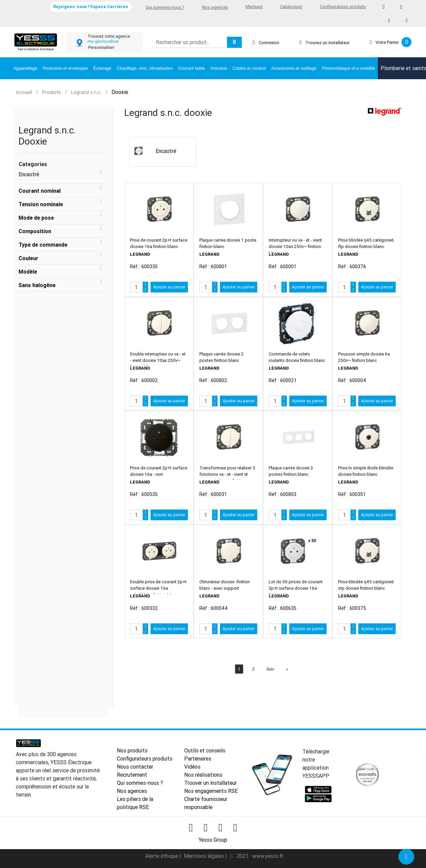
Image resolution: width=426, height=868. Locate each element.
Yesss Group (213, 840)
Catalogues (291, 7)
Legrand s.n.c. (86, 92)
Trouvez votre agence (109, 36)
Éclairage (102, 68)
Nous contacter (135, 767)
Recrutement (132, 775)
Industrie (219, 68)
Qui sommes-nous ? (165, 7)
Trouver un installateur (210, 783)
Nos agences (215, 7)
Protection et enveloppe (65, 68)
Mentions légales (205, 856)
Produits (52, 92)
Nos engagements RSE (211, 791)
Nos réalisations (203, 775)
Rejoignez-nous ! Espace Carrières (91, 7)
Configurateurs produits (343, 7)
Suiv (270, 669)
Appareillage (25, 68)
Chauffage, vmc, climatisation (145, 68)
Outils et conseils (205, 750)
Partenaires (198, 758)
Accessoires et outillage (294, 68)
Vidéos (192, 767)
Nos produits (132, 750)
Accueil (24, 92)
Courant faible (192, 68)
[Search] (189, 42)
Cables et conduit (249, 68)
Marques (254, 7)
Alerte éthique (162, 856)
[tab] (61, 191)
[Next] (287, 669)
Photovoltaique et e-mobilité (349, 68)
